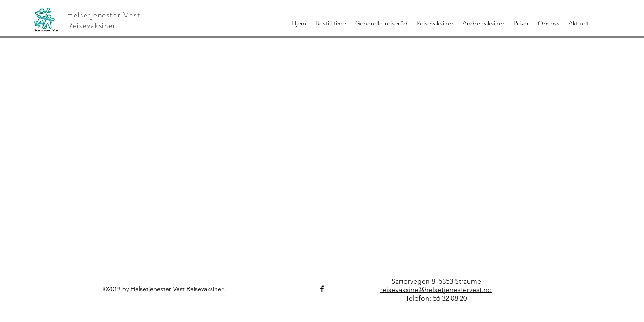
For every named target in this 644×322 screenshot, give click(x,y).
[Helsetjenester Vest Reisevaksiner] (322, 289)
